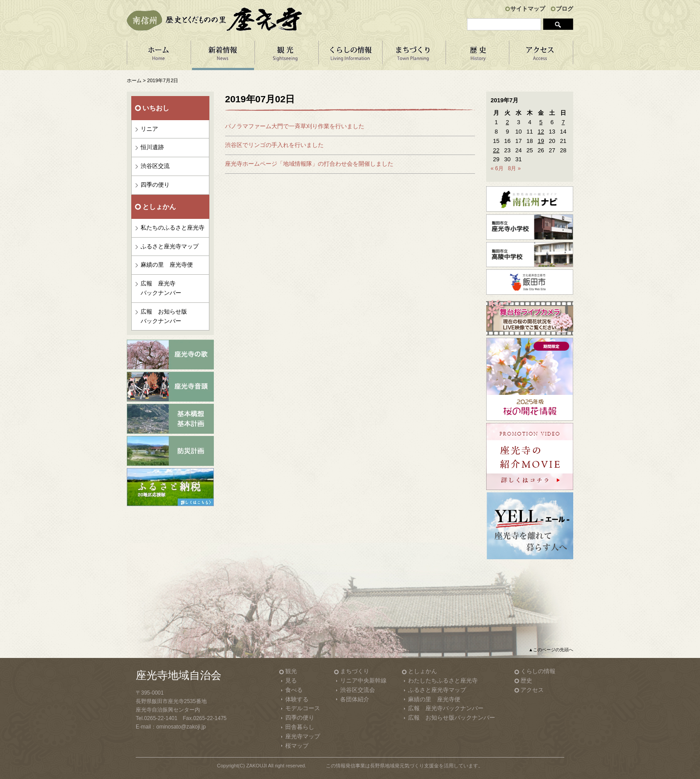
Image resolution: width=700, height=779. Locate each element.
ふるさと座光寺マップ (170, 246)
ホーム (159, 55)
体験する (297, 699)
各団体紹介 (355, 699)
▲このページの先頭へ (551, 650)
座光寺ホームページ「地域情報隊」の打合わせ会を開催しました (309, 164)
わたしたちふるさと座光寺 (443, 681)
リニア (149, 129)
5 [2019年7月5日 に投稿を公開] (541, 122)
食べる (294, 690)
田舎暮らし (300, 727)
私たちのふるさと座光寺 (173, 228)
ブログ (565, 9)
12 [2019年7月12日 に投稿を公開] (541, 132)
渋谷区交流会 (358, 690)
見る (291, 681)
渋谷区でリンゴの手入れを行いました (274, 145)
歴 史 (478, 55)
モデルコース (303, 708)
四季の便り (155, 185)
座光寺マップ (303, 736)
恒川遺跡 (152, 147)
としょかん (423, 671)
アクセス (541, 55)
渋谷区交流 (155, 166)
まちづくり (414, 55)
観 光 (286, 55)
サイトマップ (528, 9)
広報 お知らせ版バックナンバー (164, 316)
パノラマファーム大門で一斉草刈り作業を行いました (295, 126)
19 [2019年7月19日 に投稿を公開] (541, 141)
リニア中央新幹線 (363, 681)
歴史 (526, 681)
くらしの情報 (350, 55)
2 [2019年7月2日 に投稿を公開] (507, 122)
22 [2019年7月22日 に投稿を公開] (496, 150)
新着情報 (223, 55)
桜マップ (297, 746)
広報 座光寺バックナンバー (161, 288)
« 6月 (497, 168)
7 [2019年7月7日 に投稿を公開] (563, 122)
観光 (291, 671)
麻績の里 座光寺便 (167, 265)
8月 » (515, 168)
